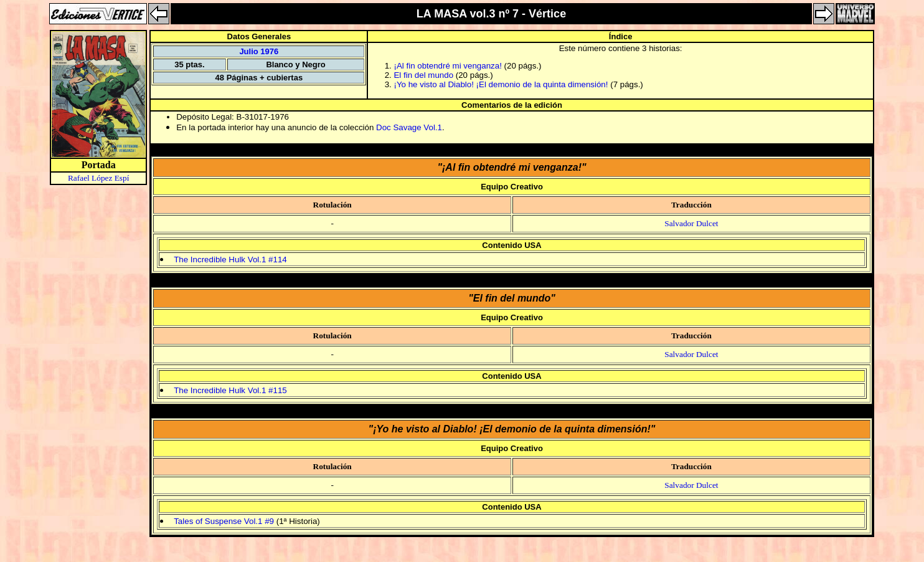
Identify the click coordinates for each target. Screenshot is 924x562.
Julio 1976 (259, 51)
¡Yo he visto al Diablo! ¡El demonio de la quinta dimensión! (501, 84)
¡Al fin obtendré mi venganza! (447, 66)
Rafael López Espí (98, 178)
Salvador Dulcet (691, 223)
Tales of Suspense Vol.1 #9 (224, 521)
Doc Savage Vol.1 (409, 127)
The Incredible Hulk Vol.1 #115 (230, 390)
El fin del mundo (423, 75)
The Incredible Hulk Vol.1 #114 (230, 260)
